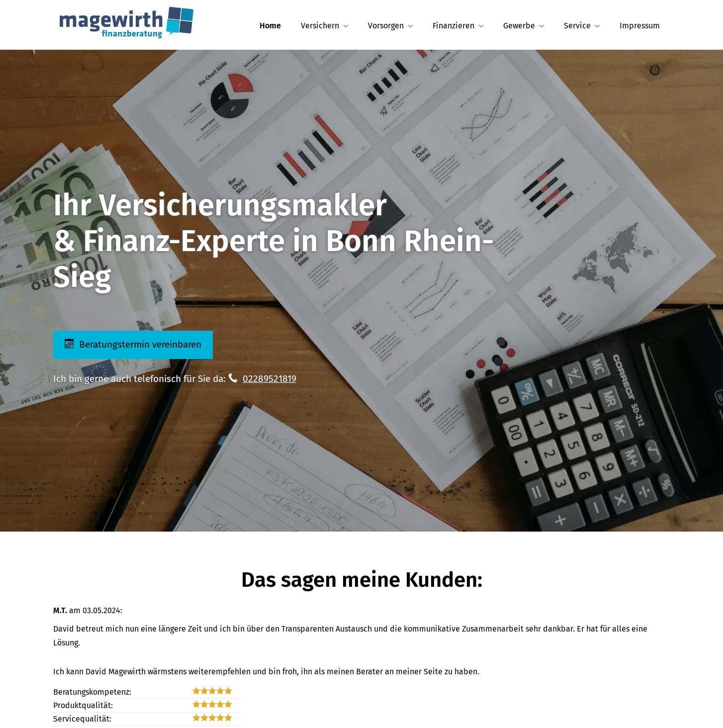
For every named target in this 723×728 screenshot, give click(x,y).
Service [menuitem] (577, 26)
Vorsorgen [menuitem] (386, 26)
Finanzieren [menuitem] (453, 26)
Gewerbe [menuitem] (519, 26)
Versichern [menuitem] (320, 26)
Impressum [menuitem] (640, 26)
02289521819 (270, 379)
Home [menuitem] (270, 26)
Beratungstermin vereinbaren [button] (134, 344)
